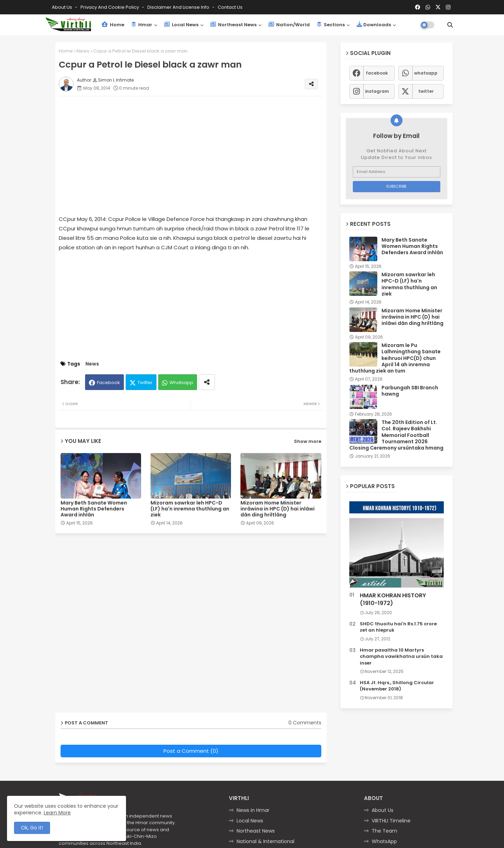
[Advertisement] (198, 151)
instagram (377, 91)
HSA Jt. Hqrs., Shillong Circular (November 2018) (397, 686)
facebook (377, 73)
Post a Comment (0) (191, 751)
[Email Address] (397, 172)
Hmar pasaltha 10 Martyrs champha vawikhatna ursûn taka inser (401, 656)
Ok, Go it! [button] (32, 828)
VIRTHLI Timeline (391, 821)
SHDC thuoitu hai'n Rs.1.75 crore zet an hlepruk (398, 627)
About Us (62, 7)
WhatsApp (384, 841)
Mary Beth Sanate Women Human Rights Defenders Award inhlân (94, 509)
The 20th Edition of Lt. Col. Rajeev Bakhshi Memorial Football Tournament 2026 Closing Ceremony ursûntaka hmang (396, 435)
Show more (308, 441)
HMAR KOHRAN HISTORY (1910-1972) (393, 599)
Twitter (145, 383)
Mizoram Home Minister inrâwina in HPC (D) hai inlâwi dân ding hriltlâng (278, 509)
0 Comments (305, 723)
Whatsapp (181, 383)
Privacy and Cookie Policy (110, 7)
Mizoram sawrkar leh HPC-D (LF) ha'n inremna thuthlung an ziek (190, 509)
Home (113, 25)
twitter (426, 91)
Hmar (142, 25)
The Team (384, 831)
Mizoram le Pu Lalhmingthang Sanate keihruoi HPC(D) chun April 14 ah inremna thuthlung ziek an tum (395, 358)
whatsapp (426, 73)
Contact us (230, 7)
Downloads (374, 25)
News (83, 51)
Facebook (108, 383)
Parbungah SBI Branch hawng (410, 391)
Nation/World (289, 25)
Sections (331, 25)
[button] (450, 25)
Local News (181, 25)
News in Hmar (253, 810)
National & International (265, 841)
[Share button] (207, 382)
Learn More (57, 813)
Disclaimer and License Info (179, 7)
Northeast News (233, 25)
